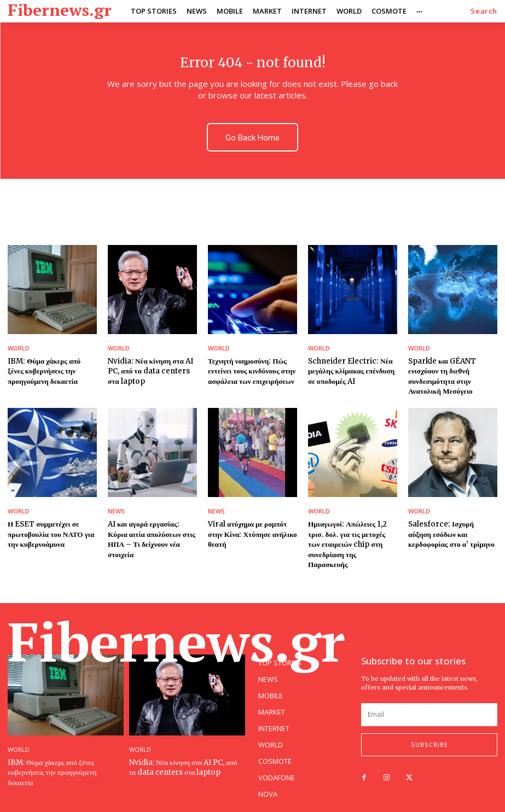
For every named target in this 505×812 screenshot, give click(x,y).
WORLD (19, 348)
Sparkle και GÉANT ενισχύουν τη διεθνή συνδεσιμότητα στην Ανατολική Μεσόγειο (442, 376)
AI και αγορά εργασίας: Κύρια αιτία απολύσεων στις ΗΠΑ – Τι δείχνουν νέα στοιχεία (151, 539)
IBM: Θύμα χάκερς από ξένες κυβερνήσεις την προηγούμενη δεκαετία (52, 371)
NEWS (116, 510)
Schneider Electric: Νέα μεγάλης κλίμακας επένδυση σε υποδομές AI (350, 371)
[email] (429, 703)
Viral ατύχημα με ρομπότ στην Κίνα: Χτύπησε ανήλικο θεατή (251, 533)
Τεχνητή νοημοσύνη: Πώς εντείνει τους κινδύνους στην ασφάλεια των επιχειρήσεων (251, 371)
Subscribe (429, 733)
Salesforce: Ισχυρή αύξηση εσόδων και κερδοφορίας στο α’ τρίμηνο (452, 533)
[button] (484, 11)
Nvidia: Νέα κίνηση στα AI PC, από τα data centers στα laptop (149, 371)
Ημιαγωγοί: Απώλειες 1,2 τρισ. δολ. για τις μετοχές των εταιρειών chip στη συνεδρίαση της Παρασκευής (352, 539)
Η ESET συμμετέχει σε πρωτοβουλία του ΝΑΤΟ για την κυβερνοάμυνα (50, 533)
